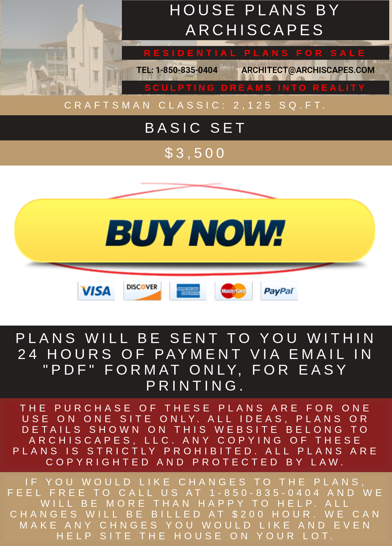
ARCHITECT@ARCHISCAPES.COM (306, 70)
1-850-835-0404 (187, 70)
